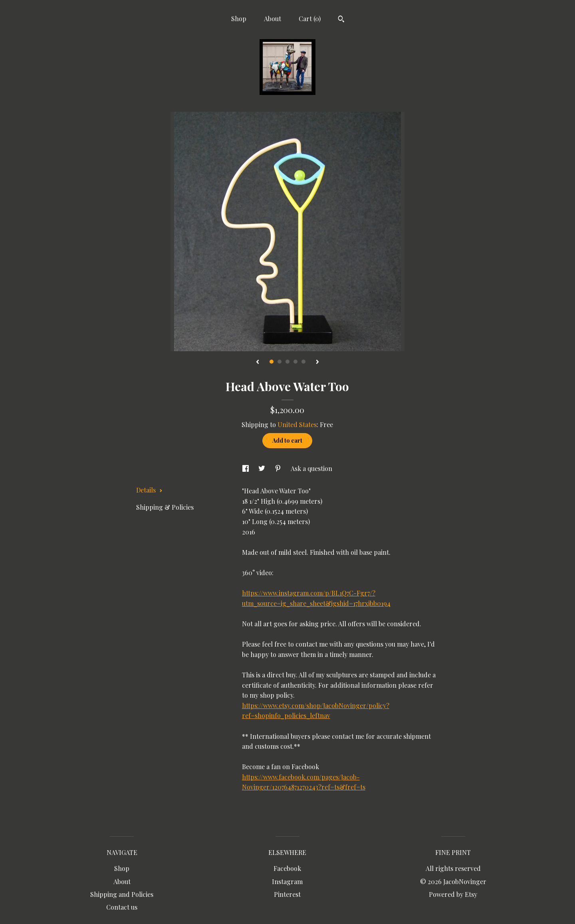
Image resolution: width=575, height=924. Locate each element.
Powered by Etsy (453, 894)
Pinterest (287, 894)
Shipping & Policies (165, 507)
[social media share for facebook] (246, 468)
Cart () (310, 19)
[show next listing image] (317, 362)
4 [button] (295, 362)
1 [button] (272, 362)
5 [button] (303, 362)
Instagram (287, 881)
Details (149, 490)
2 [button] (280, 362)
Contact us (122, 907)
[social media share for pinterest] (279, 468)
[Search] (341, 20)
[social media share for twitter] (263, 468)
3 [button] (287, 362)
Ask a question (311, 468)
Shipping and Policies (122, 894)
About (273, 19)
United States (297, 424)
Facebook (287, 868)
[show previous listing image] (258, 362)
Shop (239, 19)
